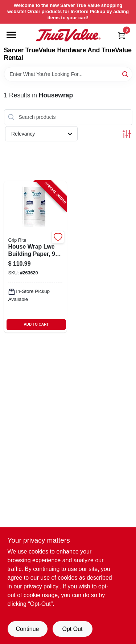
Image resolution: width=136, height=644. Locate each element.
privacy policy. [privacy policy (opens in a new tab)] (42, 586)
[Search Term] (68, 74)
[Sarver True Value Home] (68, 35)
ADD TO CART (36, 324)
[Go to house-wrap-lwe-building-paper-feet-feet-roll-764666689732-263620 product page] (36, 257)
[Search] (126, 74)
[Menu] (11, 35)
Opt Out (72, 629)
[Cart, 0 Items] (121, 35)
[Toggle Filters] (127, 134)
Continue (27, 629)
